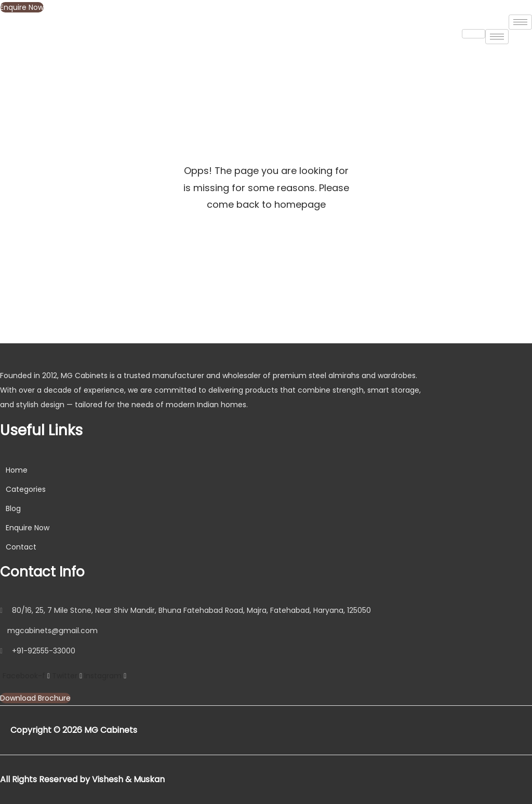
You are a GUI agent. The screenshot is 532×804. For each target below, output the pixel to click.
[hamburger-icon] (520, 22)
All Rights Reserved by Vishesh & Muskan (82, 779)
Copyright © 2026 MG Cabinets (74, 730)
